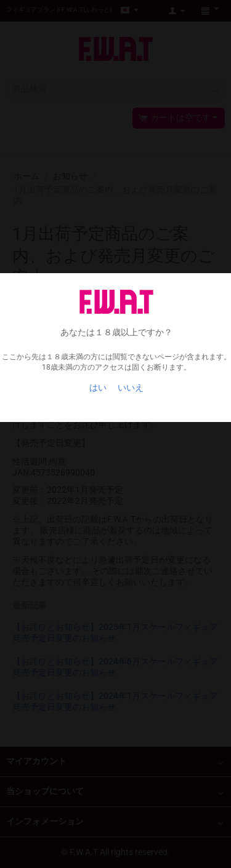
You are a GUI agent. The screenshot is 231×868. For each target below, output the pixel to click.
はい (98, 388)
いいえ (131, 388)
